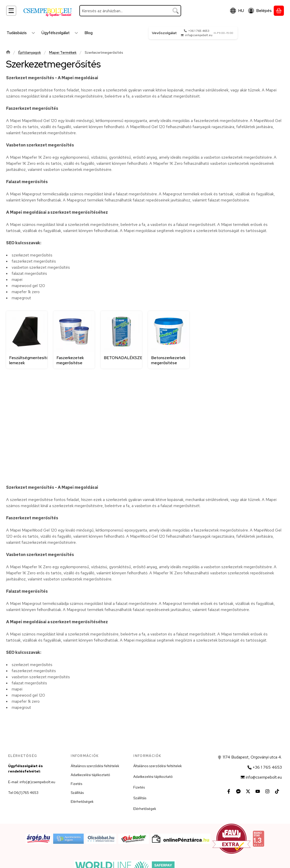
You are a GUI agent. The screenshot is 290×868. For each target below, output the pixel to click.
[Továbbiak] (33, 33)
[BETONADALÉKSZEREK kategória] (121, 340)
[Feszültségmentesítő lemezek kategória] (27, 340)
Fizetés (76, 784)
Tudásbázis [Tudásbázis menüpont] (17, 33)
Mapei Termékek (63, 53)
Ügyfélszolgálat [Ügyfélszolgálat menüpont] (56, 33)
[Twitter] (248, 791)
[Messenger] (238, 791)
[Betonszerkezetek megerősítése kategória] (169, 340)
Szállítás (77, 793)
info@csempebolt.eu (199, 35)
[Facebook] (229, 791)
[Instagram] (267, 791)
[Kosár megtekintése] (279, 11)
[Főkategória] (8, 53)
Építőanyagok (30, 53)
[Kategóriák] (11, 11)
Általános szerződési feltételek (95, 766)
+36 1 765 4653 (199, 31)
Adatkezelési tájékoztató (90, 775)
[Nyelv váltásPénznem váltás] (237, 11)
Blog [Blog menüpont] (89, 33)
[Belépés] (260, 11)
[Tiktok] (277, 791)
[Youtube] (258, 791)
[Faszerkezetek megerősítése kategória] (74, 340)
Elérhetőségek (82, 802)
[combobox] (130, 11)
